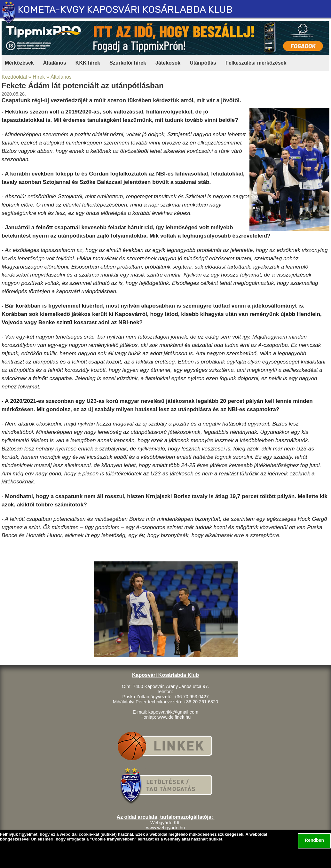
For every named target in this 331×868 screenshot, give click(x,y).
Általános (55, 63)
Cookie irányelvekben (113, 839)
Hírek (39, 77)
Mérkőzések (19, 63)
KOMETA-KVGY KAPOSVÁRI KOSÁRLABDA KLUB (125, 9)
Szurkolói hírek (128, 63)
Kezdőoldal (14, 77)
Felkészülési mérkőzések (256, 63)
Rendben (314, 840)
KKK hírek (88, 63)
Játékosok (168, 63)
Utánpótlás (203, 63)
